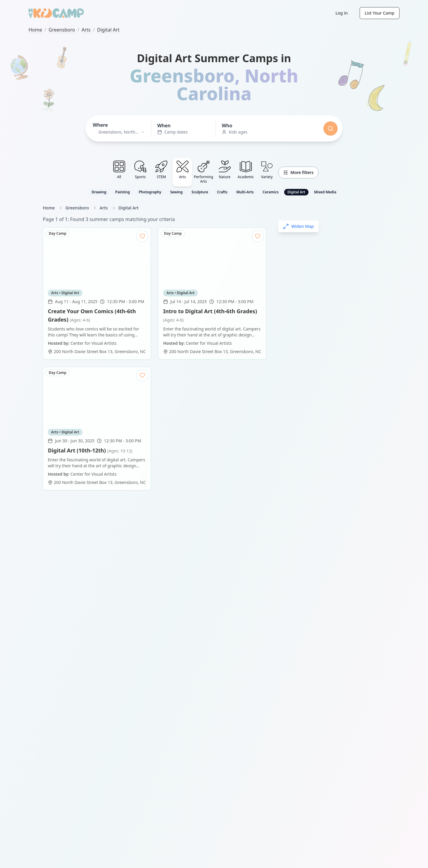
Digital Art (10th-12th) (90, 311)
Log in (342, 13)
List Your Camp (380, 13)
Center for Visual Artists (93, 335)
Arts (86, 30)
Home (35, 30)
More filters (298, 172)
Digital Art (108, 30)
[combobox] (119, 132)
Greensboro (62, 30)
